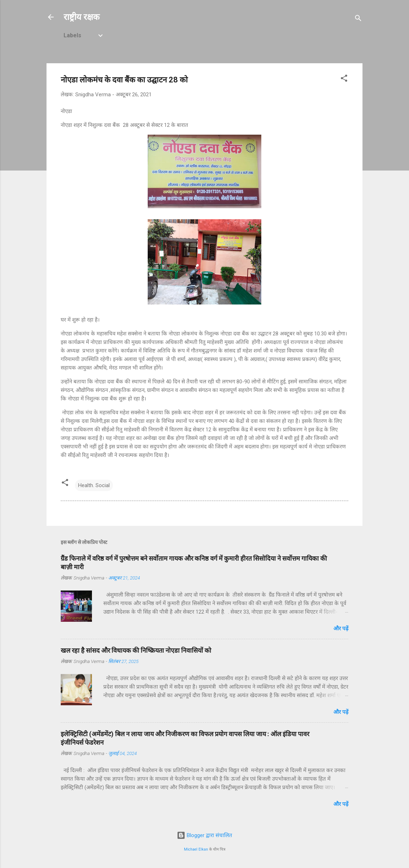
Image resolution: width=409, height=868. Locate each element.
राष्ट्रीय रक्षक (81, 17)
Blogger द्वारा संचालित (204, 835)
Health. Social (94, 485)
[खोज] (358, 19)
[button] (344, 79)
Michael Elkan (196, 849)
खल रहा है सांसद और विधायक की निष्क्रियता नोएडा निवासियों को (136, 650)
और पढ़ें (341, 629)
